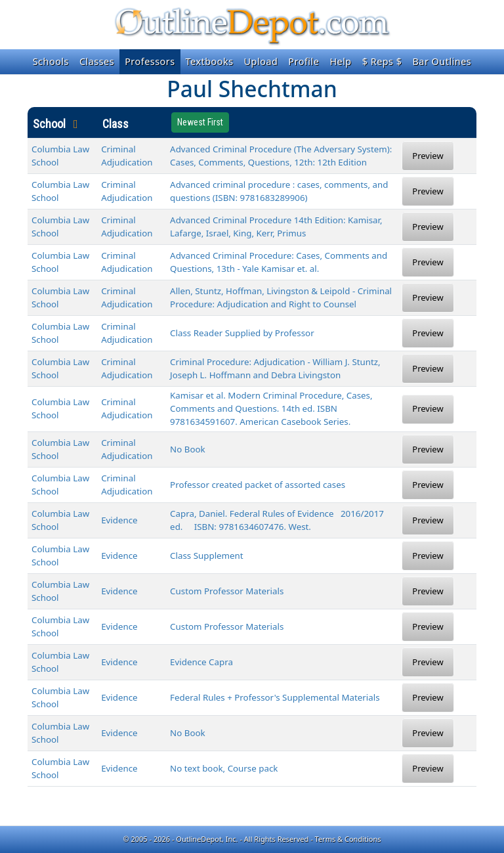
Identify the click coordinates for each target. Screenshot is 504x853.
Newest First (200, 122)
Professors (150, 61)
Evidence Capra (201, 662)
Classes (97, 61)
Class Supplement (207, 556)
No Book (188, 449)
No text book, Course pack (224, 768)
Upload (261, 61)
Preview (428, 156)
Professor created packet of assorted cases (258, 485)
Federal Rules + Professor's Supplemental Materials (275, 697)
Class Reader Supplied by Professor (242, 333)
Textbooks (210, 61)
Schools (51, 61)
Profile (304, 61)
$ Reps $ (382, 61)
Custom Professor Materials (227, 591)
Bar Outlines (442, 61)
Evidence (119, 520)
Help (340, 61)
